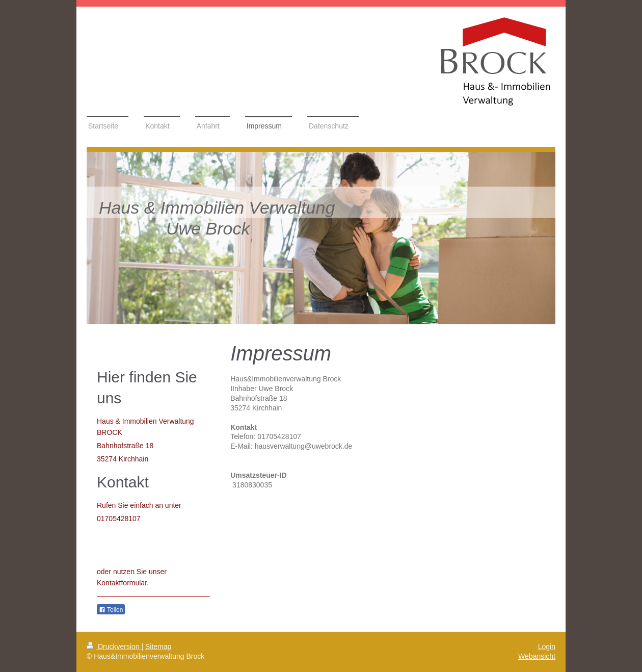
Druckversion (114, 647)
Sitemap (158, 647)
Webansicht (537, 656)
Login (547, 647)
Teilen (111, 610)
